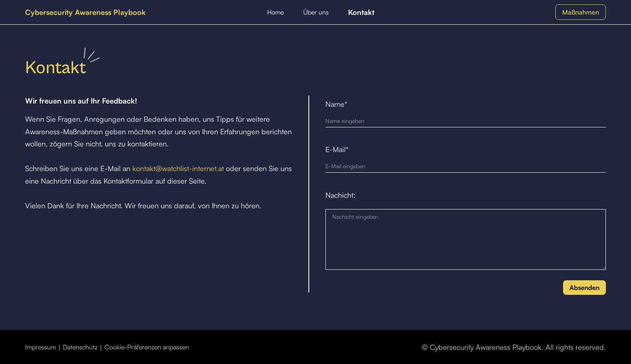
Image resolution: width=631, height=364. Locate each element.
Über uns (316, 12)
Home (275, 12)
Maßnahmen (581, 12)
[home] (85, 12)
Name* (336, 104)
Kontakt (361, 12)
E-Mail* (337, 149)
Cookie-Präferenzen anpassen (147, 347)
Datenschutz (80, 347)
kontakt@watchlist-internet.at (178, 168)
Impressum (40, 347)
